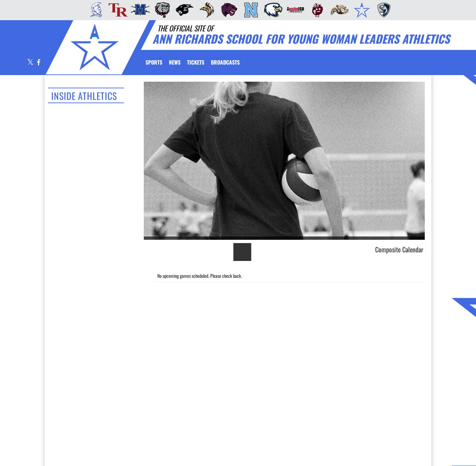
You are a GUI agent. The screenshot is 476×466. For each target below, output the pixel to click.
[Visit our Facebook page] (38, 63)
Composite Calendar (399, 249)
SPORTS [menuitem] (154, 62)
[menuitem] (94, 10)
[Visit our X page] (30, 63)
